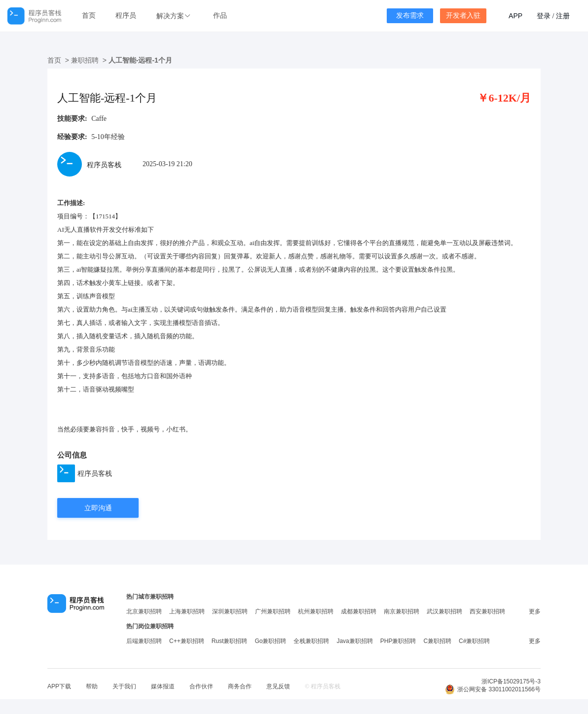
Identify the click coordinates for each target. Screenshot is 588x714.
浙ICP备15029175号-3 (511, 681)
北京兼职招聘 (144, 611)
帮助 (92, 686)
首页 (89, 16)
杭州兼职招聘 (316, 611)
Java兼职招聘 (354, 641)
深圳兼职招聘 (230, 611)
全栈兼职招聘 (311, 641)
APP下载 (59, 686)
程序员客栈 (95, 473)
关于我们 (124, 686)
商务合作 (240, 686)
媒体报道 (163, 686)
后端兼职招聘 (144, 641)
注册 (563, 16)
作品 (220, 16)
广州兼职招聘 (273, 611)
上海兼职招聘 (187, 611)
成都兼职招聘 (359, 611)
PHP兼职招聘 (398, 641)
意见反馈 (278, 686)
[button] (175, 16)
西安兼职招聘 (487, 611)
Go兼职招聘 (270, 641)
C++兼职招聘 (187, 641)
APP (515, 16)
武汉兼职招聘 (444, 611)
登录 (544, 16)
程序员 (126, 16)
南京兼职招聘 (402, 611)
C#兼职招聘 (474, 641)
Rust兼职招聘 (230, 641)
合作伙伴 (201, 686)
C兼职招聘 (437, 641)
